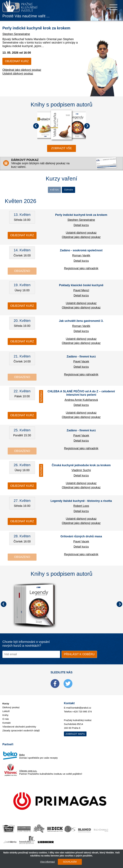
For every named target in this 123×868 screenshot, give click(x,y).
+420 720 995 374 (82, 712)
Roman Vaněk (81, 256)
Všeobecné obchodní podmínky (19, 728)
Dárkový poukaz (11, 708)
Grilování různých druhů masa (81, 537)
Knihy (5, 716)
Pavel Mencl (81, 291)
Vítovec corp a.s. (28, 772)
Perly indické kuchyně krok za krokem (81, 216)
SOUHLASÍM (68, 862)
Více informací (46, 862)
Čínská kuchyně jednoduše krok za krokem (81, 466)
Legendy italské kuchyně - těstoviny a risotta (81, 502)
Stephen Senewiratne (16, 41)
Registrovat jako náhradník (81, 269)
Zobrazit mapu (75, 735)
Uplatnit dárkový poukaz (18, 80)
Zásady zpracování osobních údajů (21, 731)
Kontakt (6, 724)
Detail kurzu (81, 226)
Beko (22, 756)
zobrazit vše (61, 148)
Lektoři (6, 712)
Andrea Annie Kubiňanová (81, 401)
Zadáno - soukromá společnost (81, 251)
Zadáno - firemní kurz (81, 357)
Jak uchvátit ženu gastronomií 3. (81, 322)
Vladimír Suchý (81, 471)
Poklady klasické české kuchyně (81, 286)
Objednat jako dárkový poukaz (22, 77)
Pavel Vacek (81, 362)
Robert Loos (81, 507)
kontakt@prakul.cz (81, 708)
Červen (70, 190)
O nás (6, 720)
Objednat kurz (17, 68)
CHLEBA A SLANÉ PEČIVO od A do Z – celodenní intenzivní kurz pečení (81, 394)
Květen (53, 190)
